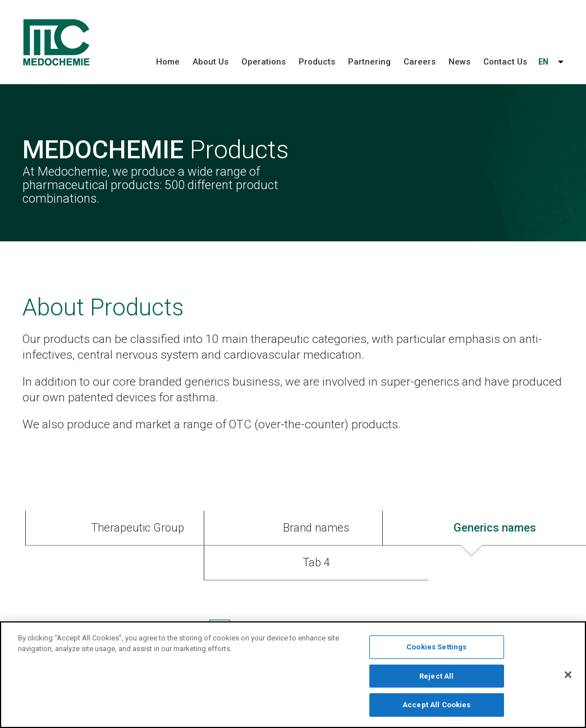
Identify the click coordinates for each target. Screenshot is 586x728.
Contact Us (505, 62)
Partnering (369, 62)
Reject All (436, 678)
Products (317, 62)
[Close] (568, 677)
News (459, 62)
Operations (264, 62)
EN (543, 62)
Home (168, 62)
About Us (210, 62)
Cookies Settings (436, 650)
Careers (420, 62)
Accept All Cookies (436, 708)
